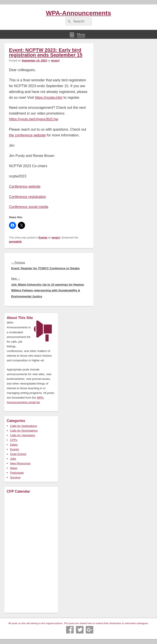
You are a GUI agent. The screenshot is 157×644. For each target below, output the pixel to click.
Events (43, 238)
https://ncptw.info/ (49, 98)
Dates (14, 445)
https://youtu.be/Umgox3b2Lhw (34, 119)
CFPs (14, 440)
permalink (15, 242)
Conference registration (27, 197)
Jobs (13, 459)
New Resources (20, 463)
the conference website (27, 135)
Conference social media (29, 207)
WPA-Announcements (79, 13)
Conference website (25, 186)
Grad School (18, 454)
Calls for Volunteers (23, 435)
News (14, 468)
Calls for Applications (24, 426)
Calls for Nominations (24, 431)
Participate (17, 473)
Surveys (15, 477)
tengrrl (55, 61)
